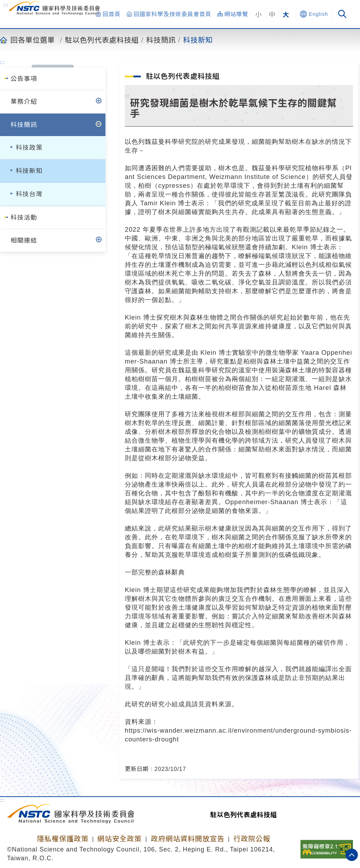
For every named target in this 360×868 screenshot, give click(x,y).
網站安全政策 (120, 839)
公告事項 (24, 79)
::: (6, 5)
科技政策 (29, 148)
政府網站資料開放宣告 (188, 839)
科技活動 (24, 218)
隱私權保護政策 (63, 839)
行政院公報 (252, 839)
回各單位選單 (33, 40)
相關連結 (24, 240)
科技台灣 (29, 194)
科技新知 (198, 40)
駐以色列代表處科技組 (102, 40)
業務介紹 (24, 102)
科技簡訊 (161, 40)
